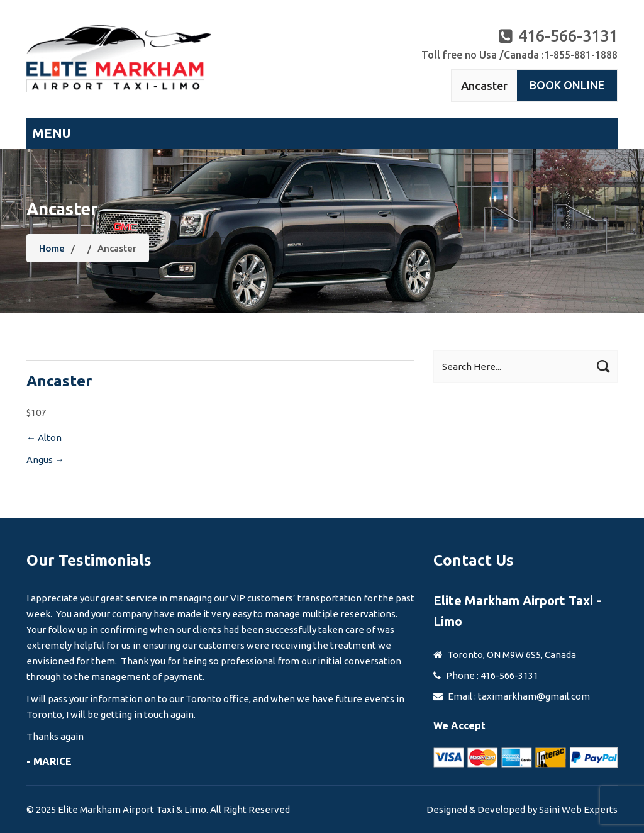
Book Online (567, 85)
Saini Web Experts (578, 809)
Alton (44, 438)
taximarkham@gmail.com (534, 696)
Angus (45, 460)
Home (52, 248)
